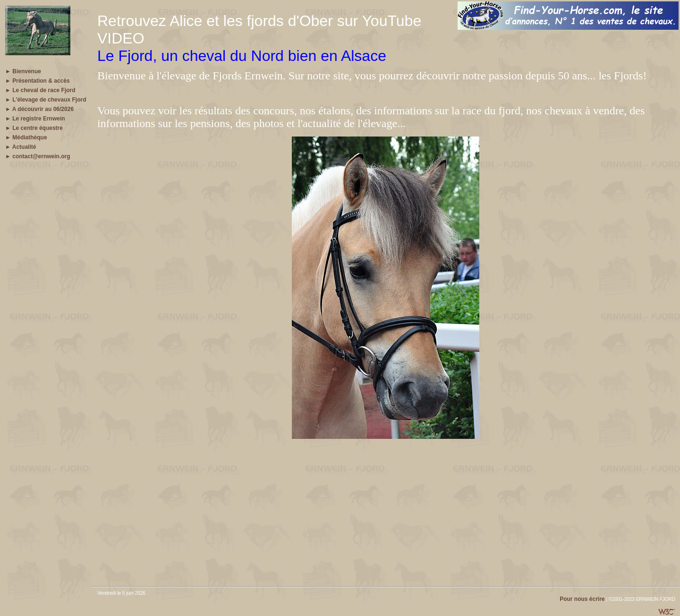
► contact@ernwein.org (38, 156)
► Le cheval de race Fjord (40, 90)
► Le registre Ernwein (35, 119)
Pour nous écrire (582, 599)
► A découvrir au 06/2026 (39, 109)
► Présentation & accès (38, 81)
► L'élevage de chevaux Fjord (46, 100)
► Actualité (21, 147)
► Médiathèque (26, 137)
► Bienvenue (23, 71)
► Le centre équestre (34, 128)
